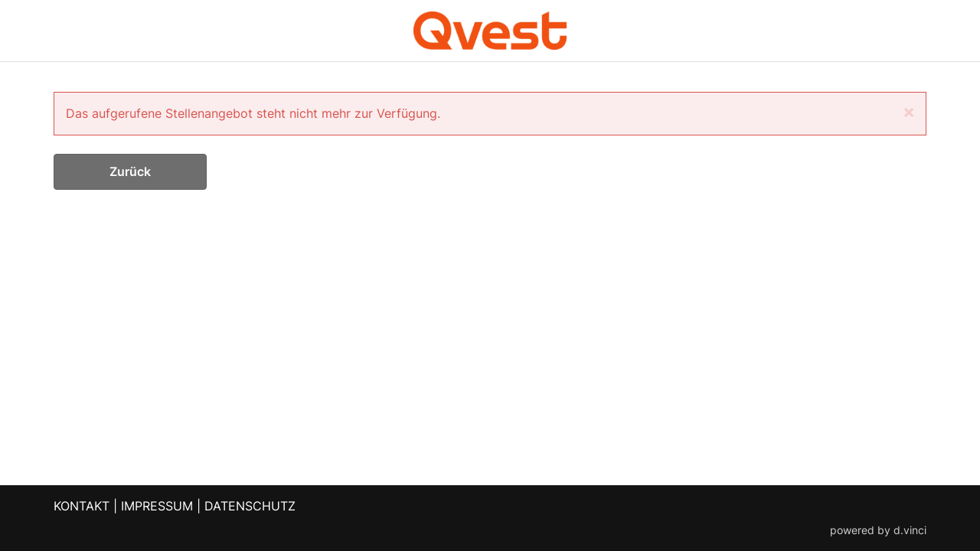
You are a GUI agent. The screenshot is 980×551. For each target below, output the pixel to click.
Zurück (130, 171)
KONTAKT (82, 506)
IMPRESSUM (157, 506)
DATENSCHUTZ (250, 506)
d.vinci (910, 530)
